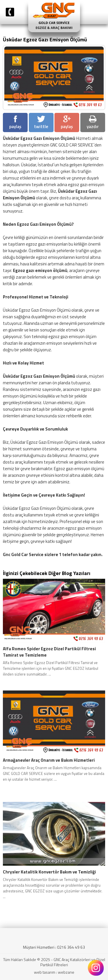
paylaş (15, 123)
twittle (41, 123)
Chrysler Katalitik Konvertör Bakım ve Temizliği (49, 872)
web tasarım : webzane (54, 972)
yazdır (93, 123)
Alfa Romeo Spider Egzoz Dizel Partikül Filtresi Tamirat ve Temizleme (49, 652)
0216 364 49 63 (71, 947)
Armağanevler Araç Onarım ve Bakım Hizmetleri (49, 760)
